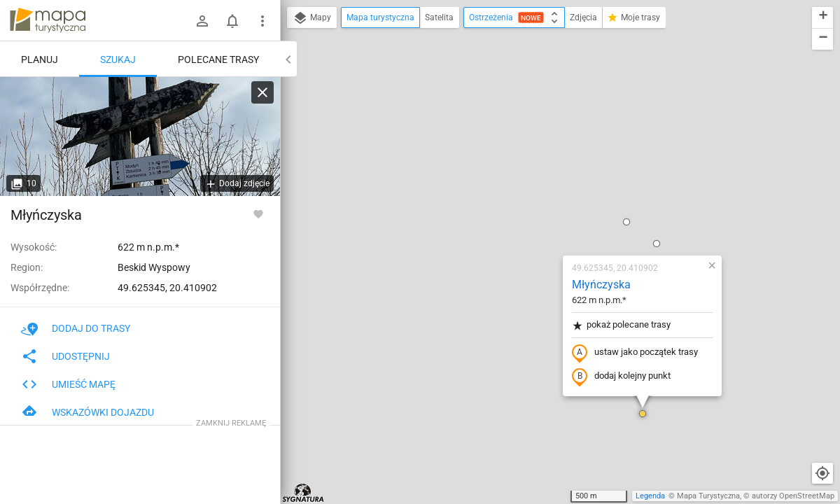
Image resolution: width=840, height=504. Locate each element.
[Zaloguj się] (202, 21)
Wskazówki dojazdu (87, 412)
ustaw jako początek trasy (552, 191)
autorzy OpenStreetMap (793, 496)
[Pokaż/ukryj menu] (262, 21)
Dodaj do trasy (76, 328)
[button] (544, 60)
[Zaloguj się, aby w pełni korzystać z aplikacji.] (258, 213)
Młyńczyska (519, 123)
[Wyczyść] (262, 92)
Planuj (40, 59)
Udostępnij (65, 356)
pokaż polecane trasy (539, 163)
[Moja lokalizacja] (822, 473)
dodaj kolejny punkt (539, 215)
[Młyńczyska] (140, 136)
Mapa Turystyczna (708, 496)
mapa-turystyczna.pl (48, 20)
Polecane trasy (218, 59)
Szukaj (118, 59)
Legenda (650, 496)
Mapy (312, 18)
